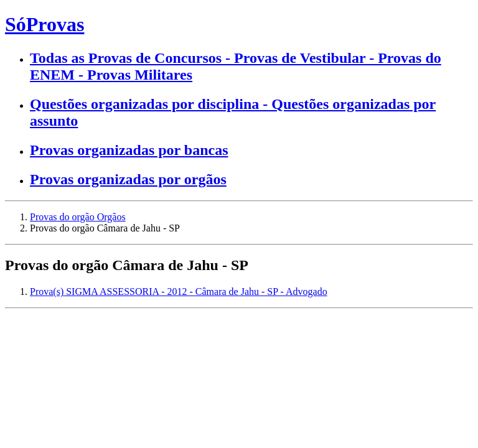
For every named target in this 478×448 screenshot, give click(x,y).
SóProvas (45, 24)
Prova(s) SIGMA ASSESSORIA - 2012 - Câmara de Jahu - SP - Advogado (179, 292)
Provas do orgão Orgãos (78, 217)
